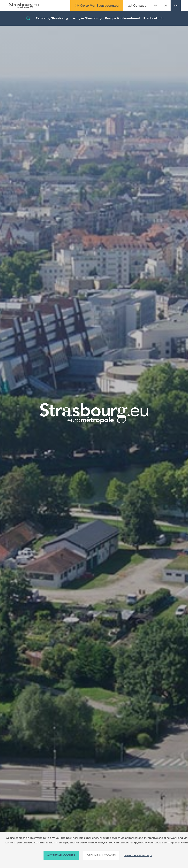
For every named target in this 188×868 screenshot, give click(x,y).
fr (156, 6)
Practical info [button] (153, 18)
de (166, 6)
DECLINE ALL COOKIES (101, 855)
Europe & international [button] (122, 18)
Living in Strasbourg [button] (86, 18)
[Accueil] (23, 5)
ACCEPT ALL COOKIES (61, 855)
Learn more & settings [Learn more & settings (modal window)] (138, 855)
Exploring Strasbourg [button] (52, 18)
